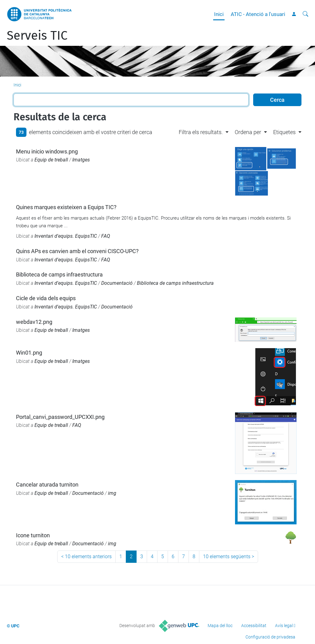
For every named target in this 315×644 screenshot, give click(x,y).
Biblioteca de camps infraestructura (59, 274)
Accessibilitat (254, 626)
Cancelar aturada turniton (47, 485)
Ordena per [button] (248, 132)
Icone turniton (33, 535)
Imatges (81, 160)
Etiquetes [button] (284, 132)
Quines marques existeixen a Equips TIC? (66, 207)
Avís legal (284, 626)
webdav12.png (34, 322)
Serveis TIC (37, 36)
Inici (219, 14)
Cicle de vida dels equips (46, 298)
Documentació (117, 283)
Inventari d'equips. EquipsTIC (66, 236)
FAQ (106, 236)
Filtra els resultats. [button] (201, 132)
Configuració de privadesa (270, 637)
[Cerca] (305, 14)
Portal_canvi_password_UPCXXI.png (60, 417)
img (112, 493)
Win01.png (29, 353)
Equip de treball (51, 160)
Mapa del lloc (220, 626)
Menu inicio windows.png (47, 151)
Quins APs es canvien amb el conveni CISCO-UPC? (77, 251)
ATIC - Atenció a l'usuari (258, 14)
